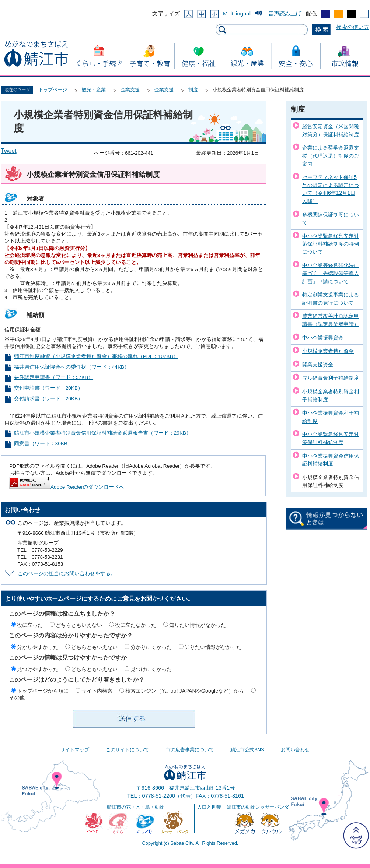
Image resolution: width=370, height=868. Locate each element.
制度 (193, 90)
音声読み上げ (285, 13)
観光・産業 (94, 90)
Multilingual (237, 13)
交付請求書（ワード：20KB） (48, 399)
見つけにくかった (151, 669)
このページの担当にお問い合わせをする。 (67, 574)
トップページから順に (43, 691)
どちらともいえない (79, 625)
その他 (17, 697)
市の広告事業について (190, 750)
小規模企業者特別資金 (328, 351)
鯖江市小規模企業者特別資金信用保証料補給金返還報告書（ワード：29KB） (103, 433)
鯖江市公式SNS (247, 750)
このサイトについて (127, 750)
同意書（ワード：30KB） (43, 444)
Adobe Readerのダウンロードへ (67, 487)
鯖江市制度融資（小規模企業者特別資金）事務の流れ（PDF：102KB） (96, 356)
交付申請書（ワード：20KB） (48, 388)
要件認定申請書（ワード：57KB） (54, 377)
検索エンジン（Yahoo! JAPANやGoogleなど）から (185, 691)
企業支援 (130, 90)
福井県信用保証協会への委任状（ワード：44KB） (72, 367)
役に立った (30, 625)
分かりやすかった (38, 647)
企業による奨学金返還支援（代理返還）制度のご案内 (331, 156)
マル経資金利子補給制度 (331, 378)
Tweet (9, 151)
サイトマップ (75, 750)
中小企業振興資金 (323, 338)
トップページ (53, 90)
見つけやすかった (38, 669)
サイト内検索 (97, 691)
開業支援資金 (318, 365)
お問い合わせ (295, 750)
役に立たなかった (136, 625)
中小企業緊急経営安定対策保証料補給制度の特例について (331, 244)
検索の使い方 (353, 27)
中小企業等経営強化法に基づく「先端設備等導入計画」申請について (331, 273)
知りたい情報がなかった (198, 625)
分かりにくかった (151, 647)
